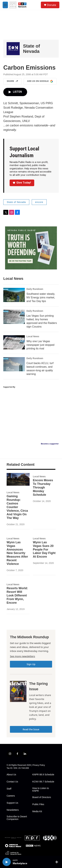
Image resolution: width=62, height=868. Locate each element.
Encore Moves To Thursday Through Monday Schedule (43, 487)
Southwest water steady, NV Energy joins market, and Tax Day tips (41, 297)
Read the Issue (31, 729)
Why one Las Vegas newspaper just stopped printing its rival (40, 345)
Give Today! (22, 183)
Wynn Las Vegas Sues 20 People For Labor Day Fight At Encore (44, 550)
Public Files (38, 804)
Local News (33, 336)
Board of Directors (42, 797)
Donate (52, 5)
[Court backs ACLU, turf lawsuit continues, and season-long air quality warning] (14, 364)
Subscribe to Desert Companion (17, 818)
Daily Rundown (35, 289)
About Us (11, 775)
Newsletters (13, 810)
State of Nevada (31, 49)
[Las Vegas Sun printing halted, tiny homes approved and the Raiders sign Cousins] (14, 317)
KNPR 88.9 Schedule (43, 775)
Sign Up (31, 664)
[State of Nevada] (13, 49)
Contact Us (12, 782)
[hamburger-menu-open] (5, 5)
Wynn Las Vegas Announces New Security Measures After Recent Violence (17, 553)
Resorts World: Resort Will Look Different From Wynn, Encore (17, 595)
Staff (9, 789)
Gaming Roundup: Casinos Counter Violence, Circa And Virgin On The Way (17, 507)
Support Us (12, 803)
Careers (11, 796)
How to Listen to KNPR (41, 790)
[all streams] (58, 862)
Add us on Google (40, 81)
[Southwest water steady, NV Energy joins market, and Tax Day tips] (14, 295)
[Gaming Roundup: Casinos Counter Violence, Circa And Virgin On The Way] (18, 479)
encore (39, 202)
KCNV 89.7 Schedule (43, 782)
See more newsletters (22, 656)
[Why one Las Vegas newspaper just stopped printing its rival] (14, 342)
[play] (7, 862)
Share (12, 81)
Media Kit (37, 811)
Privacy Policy (39, 765)
